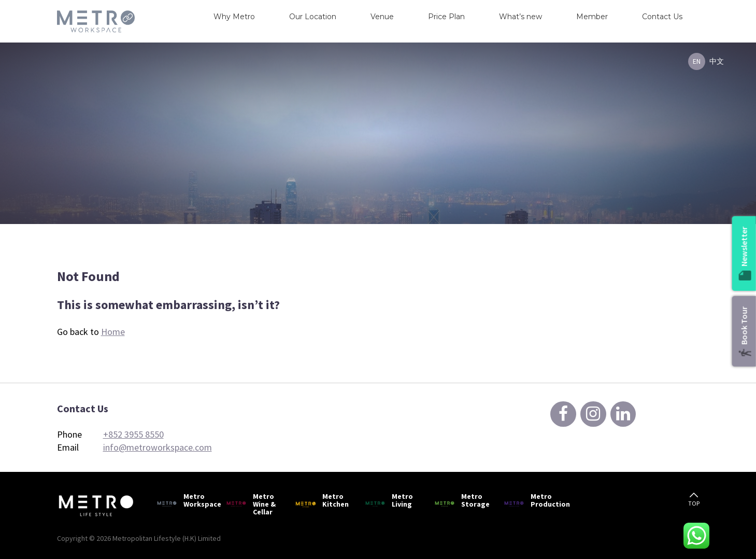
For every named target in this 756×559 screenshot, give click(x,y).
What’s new (520, 17)
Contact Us (662, 17)
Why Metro (234, 17)
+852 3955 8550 (133, 434)
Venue (382, 17)
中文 (717, 61)
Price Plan (446, 17)
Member (592, 17)
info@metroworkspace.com (158, 447)
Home (113, 332)
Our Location (313, 17)
